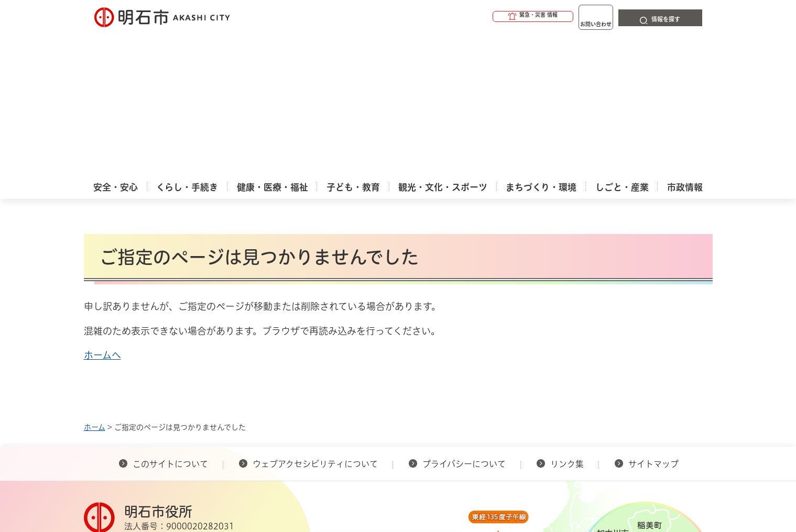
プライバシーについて (464, 321)
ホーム (95, 284)
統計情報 (430, 480)
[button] (493, 17)
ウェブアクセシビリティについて (315, 321)
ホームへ (102, 212)
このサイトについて (170, 321)
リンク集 (567, 321)
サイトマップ (653, 321)
